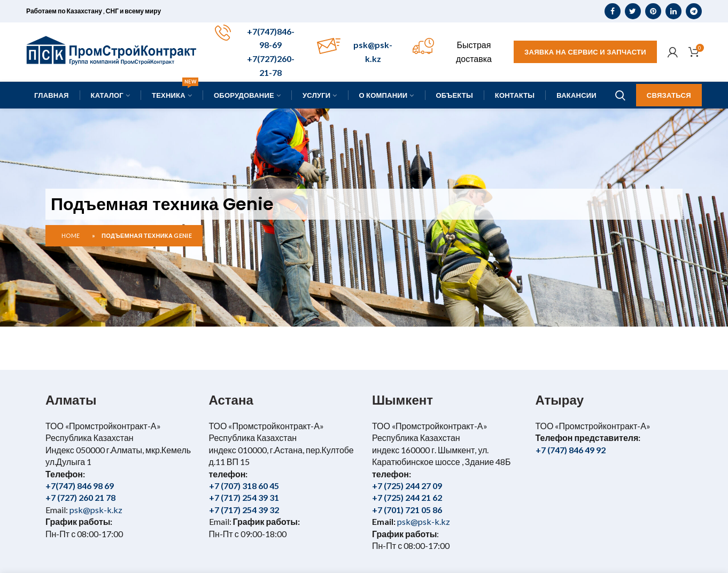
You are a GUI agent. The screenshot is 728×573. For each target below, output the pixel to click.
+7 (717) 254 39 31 (244, 497)
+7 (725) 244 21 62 (407, 497)
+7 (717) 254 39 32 (244, 510)
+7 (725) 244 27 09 (407, 486)
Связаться (669, 95)
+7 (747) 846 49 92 (571, 450)
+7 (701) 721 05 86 (407, 510)
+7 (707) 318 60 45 (244, 486)
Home (71, 235)
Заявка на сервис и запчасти (585, 52)
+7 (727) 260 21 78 (80, 497)
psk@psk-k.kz (95, 510)
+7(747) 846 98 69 (80, 486)
